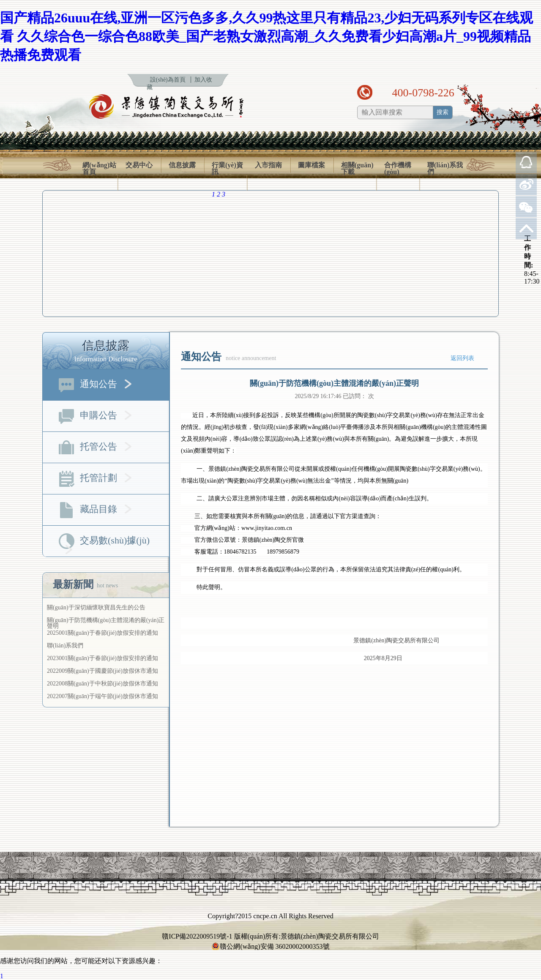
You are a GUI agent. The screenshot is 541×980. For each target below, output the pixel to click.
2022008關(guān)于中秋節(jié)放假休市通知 (102, 684)
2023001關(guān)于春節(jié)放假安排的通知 (102, 658)
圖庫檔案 (311, 165)
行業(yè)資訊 (227, 169)
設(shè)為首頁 (168, 80)
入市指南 (268, 165)
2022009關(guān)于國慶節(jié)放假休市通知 (102, 671)
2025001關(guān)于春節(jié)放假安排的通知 (102, 633)
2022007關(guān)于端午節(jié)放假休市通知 (102, 696)
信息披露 (182, 165)
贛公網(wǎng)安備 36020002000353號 (270, 947)
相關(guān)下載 (357, 169)
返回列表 (462, 358)
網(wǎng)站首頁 (99, 169)
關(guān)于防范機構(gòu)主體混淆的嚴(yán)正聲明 (106, 623)
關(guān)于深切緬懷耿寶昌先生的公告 (96, 607)
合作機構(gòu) (398, 169)
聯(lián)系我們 (445, 169)
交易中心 (139, 165)
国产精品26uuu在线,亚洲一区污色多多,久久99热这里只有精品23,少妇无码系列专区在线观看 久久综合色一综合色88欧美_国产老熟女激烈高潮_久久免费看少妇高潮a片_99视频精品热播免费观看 (266, 36)
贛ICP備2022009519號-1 (197, 936)
